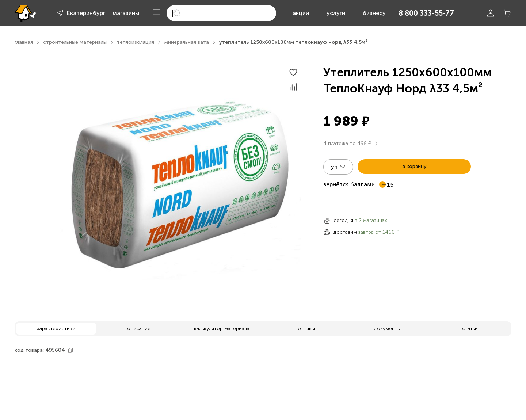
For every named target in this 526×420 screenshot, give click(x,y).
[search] (221, 13)
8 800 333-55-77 (426, 13)
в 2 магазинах (371, 220)
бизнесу (374, 13)
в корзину (414, 166)
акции (301, 13)
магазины (126, 13)
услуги (336, 13)
